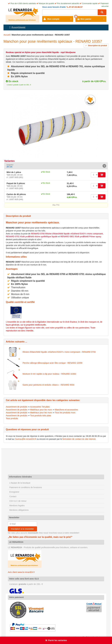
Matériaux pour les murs (41, 410)
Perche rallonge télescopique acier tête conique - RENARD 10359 (52, 363)
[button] (56, 166)
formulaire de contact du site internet (79, 439)
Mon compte (53, 19)
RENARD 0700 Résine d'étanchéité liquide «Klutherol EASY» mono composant (67, 234)
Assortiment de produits (17, 407)
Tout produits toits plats (41, 416)
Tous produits (12, 418)
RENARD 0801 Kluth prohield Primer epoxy (81, 237)
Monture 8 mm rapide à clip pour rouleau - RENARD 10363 (49, 374)
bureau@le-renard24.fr (26, 439)
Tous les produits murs (65, 413)
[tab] (56, 166)
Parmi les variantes (58, 640)
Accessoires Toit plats (40, 407)
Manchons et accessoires (66, 410)
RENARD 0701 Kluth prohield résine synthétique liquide (32, 237)
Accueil (7, 35)
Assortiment (18, 27)
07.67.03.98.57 (75, 7)
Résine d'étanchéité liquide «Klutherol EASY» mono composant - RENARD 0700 (59, 352)
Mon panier (86, 19)
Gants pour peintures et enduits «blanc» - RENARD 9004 (48, 385)
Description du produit (96, 46)
